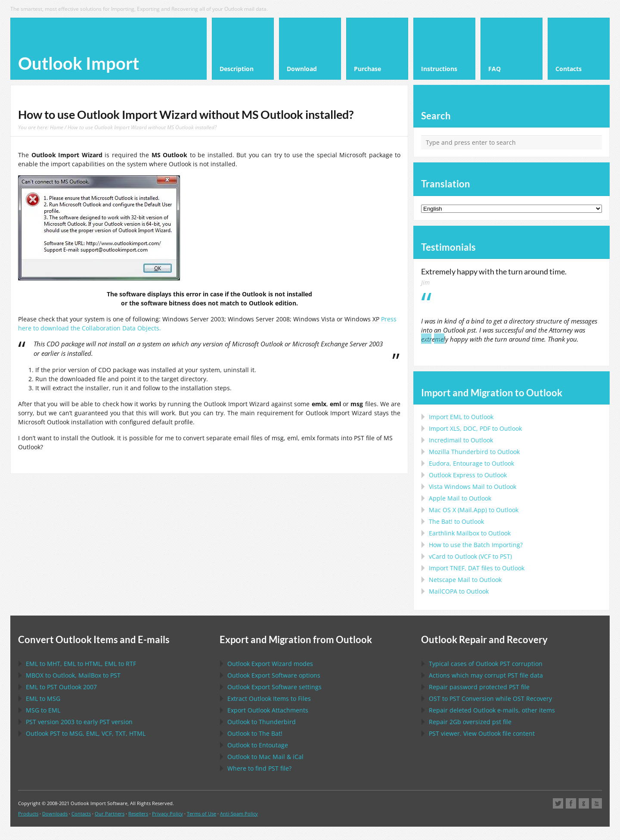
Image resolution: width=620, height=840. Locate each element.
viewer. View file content (482, 733)
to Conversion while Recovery (490, 698)
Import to (461, 417)
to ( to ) (470, 556)
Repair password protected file (479, 687)
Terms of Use (201, 814)
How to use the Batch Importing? (476, 545)
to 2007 (61, 687)
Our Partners (110, 814)
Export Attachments (268, 710)
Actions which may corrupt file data (486, 675)
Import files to (477, 568)
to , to (73, 675)
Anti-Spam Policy (239, 814)
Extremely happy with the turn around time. (494, 271)
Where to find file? (259, 768)
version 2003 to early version (79, 722)
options (274, 675)
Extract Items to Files (269, 698)
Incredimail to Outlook (461, 440)
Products (28, 814)
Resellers (138, 814)
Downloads (55, 814)
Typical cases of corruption (486, 664)
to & (265, 757)
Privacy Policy (167, 814)
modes (270, 664)
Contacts (81, 814)
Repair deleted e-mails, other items (492, 710)
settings (274, 687)
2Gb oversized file (470, 722)
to (474, 452)
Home (57, 127)
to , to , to (81, 664)
